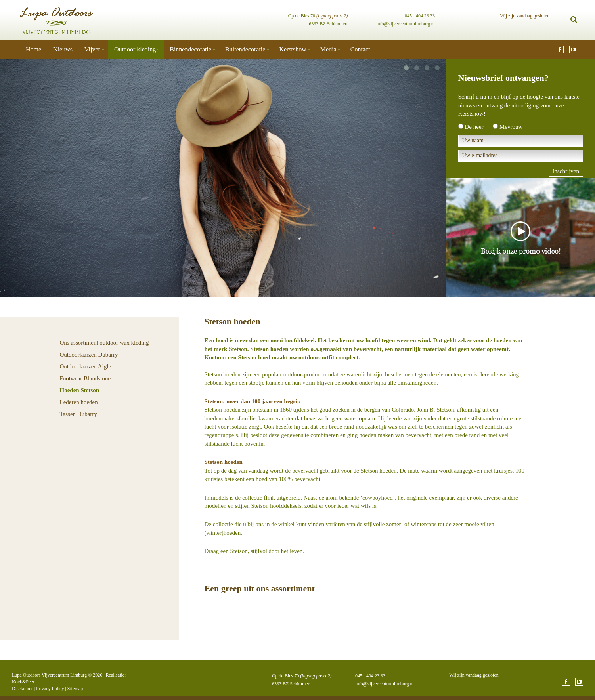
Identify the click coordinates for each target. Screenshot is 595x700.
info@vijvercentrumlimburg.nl (406, 24)
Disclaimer (22, 689)
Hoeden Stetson (80, 390)
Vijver (92, 49)
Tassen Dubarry (78, 414)
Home (33, 49)
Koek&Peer (23, 682)
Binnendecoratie (190, 49)
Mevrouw (511, 127)
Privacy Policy (50, 689)
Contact (360, 49)
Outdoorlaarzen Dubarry (89, 355)
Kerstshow (293, 49)
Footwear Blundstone (85, 378)
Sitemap (75, 689)
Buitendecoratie (245, 49)
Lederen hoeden (79, 402)
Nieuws (63, 49)
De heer (474, 127)
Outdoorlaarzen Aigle (86, 366)
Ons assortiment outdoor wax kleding (104, 343)
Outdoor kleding (135, 49)
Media (328, 49)
